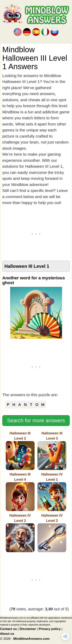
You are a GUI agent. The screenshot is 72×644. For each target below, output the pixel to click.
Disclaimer (28, 629)
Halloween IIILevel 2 (20, 451)
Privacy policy (50, 629)
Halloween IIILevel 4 (20, 492)
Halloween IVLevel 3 (52, 533)
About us (7, 634)
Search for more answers (36, 421)
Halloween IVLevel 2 (20, 533)
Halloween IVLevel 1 (52, 492)
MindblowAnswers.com (31, 639)
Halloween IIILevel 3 (52, 451)
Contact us (8, 629)
